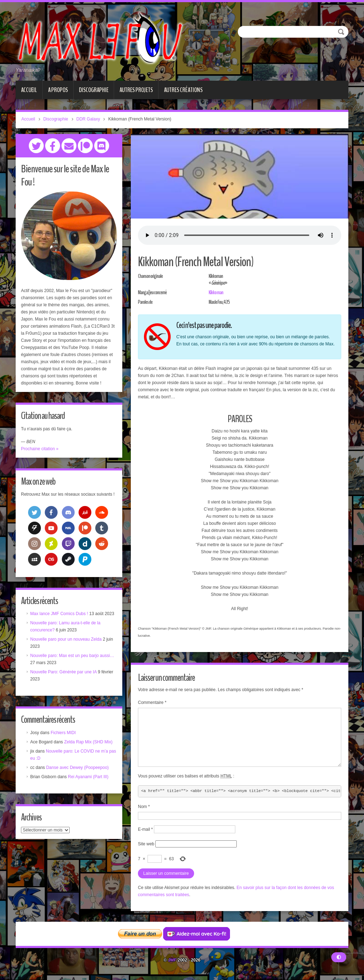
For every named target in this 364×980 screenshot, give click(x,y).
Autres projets (136, 90)
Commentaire (152, 702)
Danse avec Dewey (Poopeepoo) (77, 768)
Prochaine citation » (40, 449)
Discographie (94, 90)
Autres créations (183, 90)
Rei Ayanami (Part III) (88, 777)
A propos (58, 90)
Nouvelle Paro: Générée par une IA (63, 672)
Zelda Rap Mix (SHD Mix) (88, 742)
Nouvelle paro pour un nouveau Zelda (66, 639)
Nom (144, 807)
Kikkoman (216, 292)
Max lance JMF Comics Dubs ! (59, 614)
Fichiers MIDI (63, 733)
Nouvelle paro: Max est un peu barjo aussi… (72, 656)
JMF (172, 960)
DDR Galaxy (88, 119)
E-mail (145, 829)
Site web (146, 844)
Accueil (29, 90)
